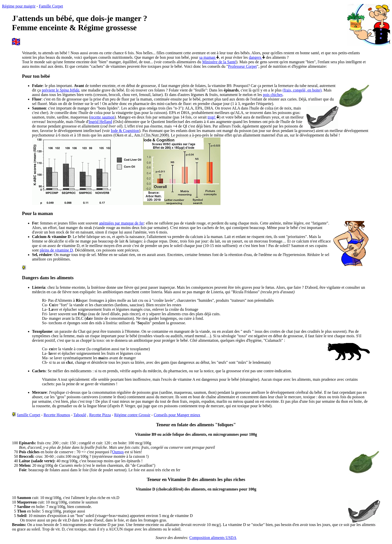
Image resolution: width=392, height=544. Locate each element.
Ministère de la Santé (219, 62)
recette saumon (102, 117)
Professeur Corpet (242, 66)
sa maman (209, 57)
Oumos (118, 452)
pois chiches (273, 95)
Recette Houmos (57, 415)
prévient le (60, 90)
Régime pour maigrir (19, 6)
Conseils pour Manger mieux (177, 415)
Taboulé (80, 415)
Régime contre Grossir (132, 415)
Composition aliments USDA (213, 538)
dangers (257, 57)
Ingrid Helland (100, 122)
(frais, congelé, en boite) (302, 90)
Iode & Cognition (125, 131)
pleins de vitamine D (56, 250)
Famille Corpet (51, 6)
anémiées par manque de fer (121, 223)
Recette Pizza (100, 415)
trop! (213, 117)
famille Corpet (29, 415)
